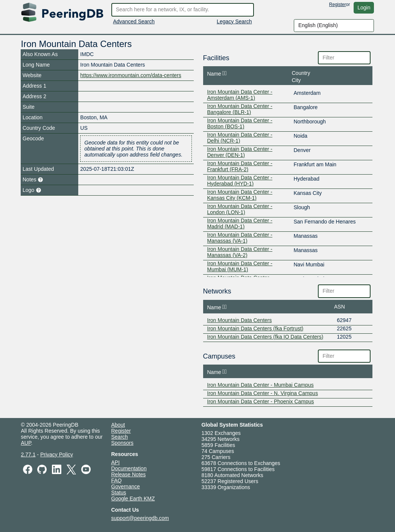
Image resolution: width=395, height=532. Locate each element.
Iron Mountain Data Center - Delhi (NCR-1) (240, 138)
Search (120, 437)
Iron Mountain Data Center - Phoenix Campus (261, 401)
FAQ (117, 480)
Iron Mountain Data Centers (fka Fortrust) (255, 328)
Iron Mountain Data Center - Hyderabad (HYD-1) (240, 181)
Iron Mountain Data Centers (240, 320)
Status (119, 492)
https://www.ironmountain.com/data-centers (131, 75)
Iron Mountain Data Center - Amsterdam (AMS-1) (240, 95)
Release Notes (129, 474)
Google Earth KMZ (133, 499)
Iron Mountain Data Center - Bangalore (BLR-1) (240, 109)
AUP (26, 443)
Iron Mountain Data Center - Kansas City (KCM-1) (240, 195)
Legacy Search (234, 21)
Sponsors (122, 443)
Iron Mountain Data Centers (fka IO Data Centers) (265, 337)
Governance (126, 486)
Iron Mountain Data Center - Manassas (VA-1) (240, 238)
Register (338, 5)
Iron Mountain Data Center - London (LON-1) (240, 209)
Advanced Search (134, 21)
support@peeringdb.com (140, 518)
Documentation (129, 468)
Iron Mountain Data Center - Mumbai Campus (261, 385)
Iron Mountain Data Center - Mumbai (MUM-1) (240, 266)
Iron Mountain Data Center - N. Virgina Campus (263, 393)
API (116, 462)
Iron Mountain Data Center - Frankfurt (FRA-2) (240, 166)
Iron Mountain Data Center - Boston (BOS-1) (240, 123)
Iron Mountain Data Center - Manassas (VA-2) (240, 252)
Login (364, 8)
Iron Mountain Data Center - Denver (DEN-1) (240, 152)
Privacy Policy (57, 454)
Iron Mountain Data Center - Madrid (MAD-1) (240, 223)
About (118, 425)
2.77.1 (28, 454)
